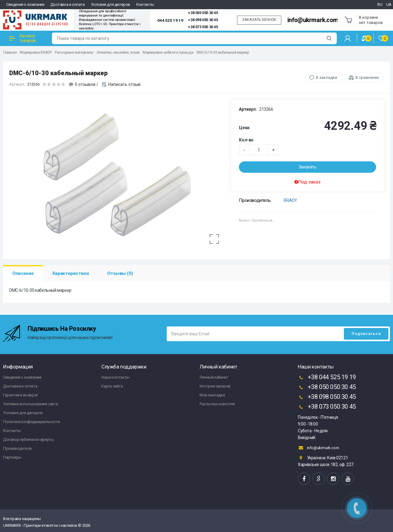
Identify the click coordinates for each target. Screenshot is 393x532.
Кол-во (246, 140)
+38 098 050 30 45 (203, 20)
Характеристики (70, 273)
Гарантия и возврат (21, 395)
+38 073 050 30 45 (203, 27)
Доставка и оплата (67, 4)
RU (380, 4)
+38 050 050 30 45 (203, 13)
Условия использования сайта (30, 404)
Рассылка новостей (217, 404)
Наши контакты (115, 377)
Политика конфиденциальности (31, 422)
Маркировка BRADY (36, 52)
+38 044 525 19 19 (327, 378)
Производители (17, 448)
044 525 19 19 (170, 20)
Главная (10, 52)
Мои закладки (212, 395)
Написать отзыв (124, 84)
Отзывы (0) (120, 273)
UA (389, 4)
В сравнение (367, 77)
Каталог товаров (23, 38)
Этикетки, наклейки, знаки (118, 52)
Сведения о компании (25, 4)
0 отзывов (85, 84)
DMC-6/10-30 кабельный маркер (223, 52)
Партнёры (12, 457)
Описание (23, 273)
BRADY (290, 200)
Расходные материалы (74, 52)
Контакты (145, 4)
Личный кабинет (214, 377)
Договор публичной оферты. (29, 439)
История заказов (215, 386)
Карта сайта (112, 386)
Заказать (308, 167)
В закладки (327, 77)
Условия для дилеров (111, 4)
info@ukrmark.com (313, 20)
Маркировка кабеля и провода (168, 52)
